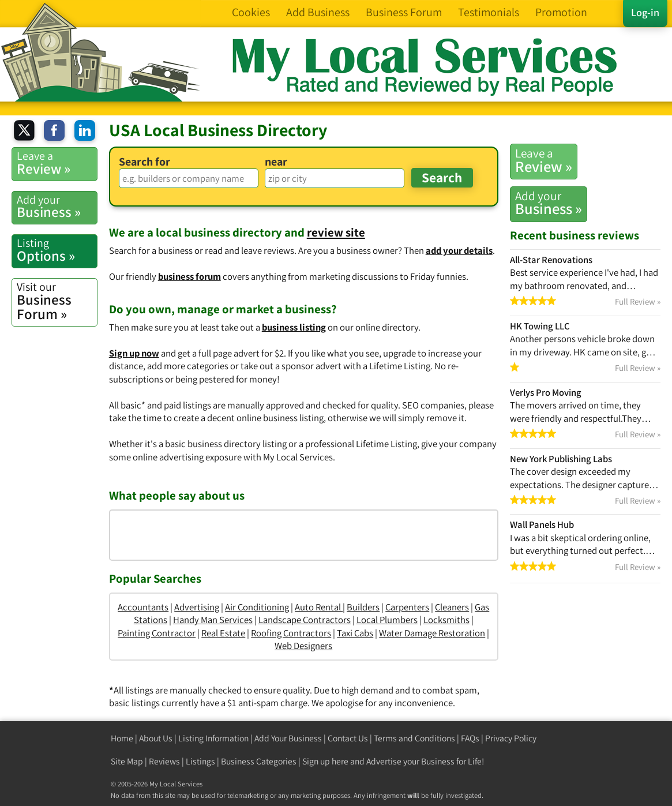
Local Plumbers (387, 620)
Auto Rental (319, 607)
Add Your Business (288, 738)
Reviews (164, 761)
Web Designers (303, 646)
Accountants (143, 607)
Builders (363, 607)
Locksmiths (446, 620)
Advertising (197, 607)
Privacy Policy (511, 738)
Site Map (127, 761)
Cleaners (452, 607)
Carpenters (407, 607)
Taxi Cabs (355, 633)
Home (122, 738)
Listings (200, 761)
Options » (57, 250)
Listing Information (213, 738)
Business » (549, 203)
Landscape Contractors (305, 620)
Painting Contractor (157, 633)
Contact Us (348, 738)
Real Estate (223, 633)
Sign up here (325, 761)
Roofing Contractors (291, 633)
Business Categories (259, 761)
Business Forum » (57, 301)
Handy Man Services (213, 620)
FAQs (470, 738)
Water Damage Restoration (432, 633)
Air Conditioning (257, 607)
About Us (156, 738)
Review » (544, 160)
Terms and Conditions (414, 738)
